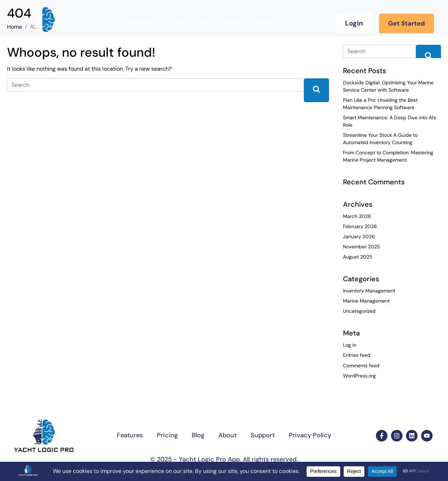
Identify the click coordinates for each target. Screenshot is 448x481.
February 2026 (360, 226)
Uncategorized (359, 311)
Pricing (174, 22)
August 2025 (358, 257)
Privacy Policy (310, 435)
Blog (203, 22)
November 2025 (362, 247)
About (230, 22)
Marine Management (366, 301)
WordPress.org (359, 376)
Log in (350, 345)
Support (264, 22)
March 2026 (357, 216)
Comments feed (361, 366)
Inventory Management (369, 291)
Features (138, 22)
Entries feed (357, 355)
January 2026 (359, 236)
